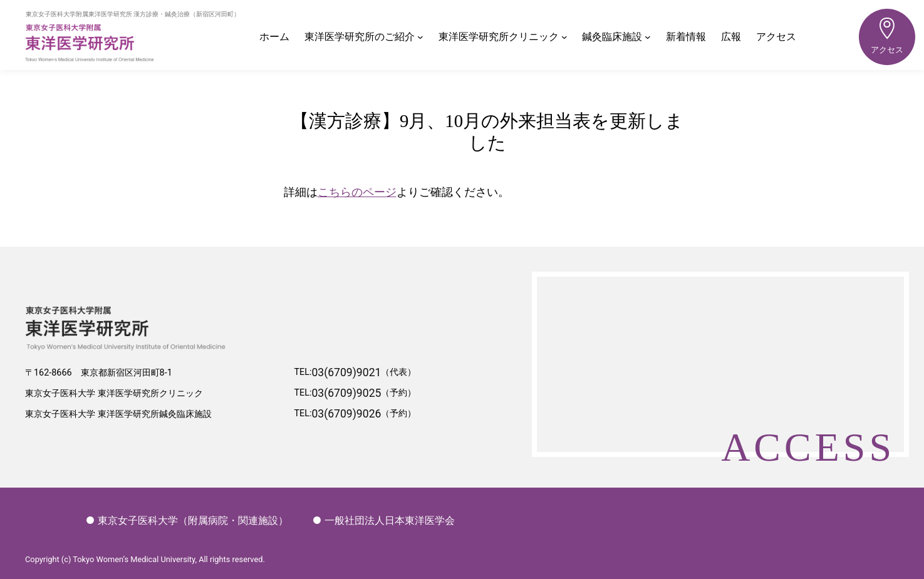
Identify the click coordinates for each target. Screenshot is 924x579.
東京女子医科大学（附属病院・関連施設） (187, 520)
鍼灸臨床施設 (612, 37)
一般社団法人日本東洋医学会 (384, 520)
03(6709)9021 (346, 373)
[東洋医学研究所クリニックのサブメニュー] (564, 37)
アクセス (887, 32)
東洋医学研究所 (135, 43)
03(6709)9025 (346, 394)
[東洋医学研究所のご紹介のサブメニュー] (420, 37)
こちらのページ (357, 192)
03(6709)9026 (346, 414)
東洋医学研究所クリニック (499, 37)
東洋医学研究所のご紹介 (360, 37)
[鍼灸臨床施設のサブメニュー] (648, 37)
